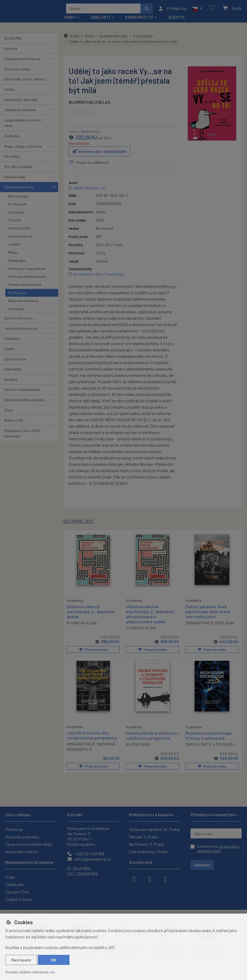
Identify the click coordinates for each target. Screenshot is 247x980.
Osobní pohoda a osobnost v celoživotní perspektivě (152, 737)
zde (52, 972)
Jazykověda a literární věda (23, 125)
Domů (71, 38)
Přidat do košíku (93, 651)
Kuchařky (12, 138)
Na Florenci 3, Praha (146, 844)
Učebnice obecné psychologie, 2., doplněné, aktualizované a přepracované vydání (150, 616)
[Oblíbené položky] (212, 9)
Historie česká (19, 230)
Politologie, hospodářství (27, 270)
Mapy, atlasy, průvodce (23, 148)
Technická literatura (21, 330)
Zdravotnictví (15, 361)
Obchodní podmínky (22, 837)
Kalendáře (13, 371)
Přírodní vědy (15, 179)
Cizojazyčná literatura (22, 60)
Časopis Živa (17, 892)
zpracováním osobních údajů (218, 849)
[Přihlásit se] (172, 9)
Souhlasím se (218, 849)
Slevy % (177, 19)
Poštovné (14, 829)
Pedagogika (17, 262)
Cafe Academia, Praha (148, 852)
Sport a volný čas (18, 320)
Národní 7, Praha (143, 837)
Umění (9, 351)
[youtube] (165, 879)
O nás (10, 877)
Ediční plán (15, 884)
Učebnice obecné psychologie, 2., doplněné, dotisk (91, 613)
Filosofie (15, 222)
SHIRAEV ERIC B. (199, 746)
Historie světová (20, 238)
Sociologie (16, 311)
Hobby (10, 91)
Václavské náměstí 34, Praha (154, 829)
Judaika (14, 246)
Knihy (89, 38)
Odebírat (202, 865)
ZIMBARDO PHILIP (199, 625)
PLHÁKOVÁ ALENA (82, 624)
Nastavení (21, 960)
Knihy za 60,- (15, 422)
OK (54, 960)
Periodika (12, 158)
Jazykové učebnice (20, 112)
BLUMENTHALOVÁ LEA (89, 104)
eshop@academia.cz (89, 859)
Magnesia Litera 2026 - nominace (23, 435)
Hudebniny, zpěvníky (21, 101)
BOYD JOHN (225, 625)
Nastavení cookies (22, 852)
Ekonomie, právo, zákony (25, 81)
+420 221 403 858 (86, 854)
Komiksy (11, 381)
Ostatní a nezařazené (22, 391)
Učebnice (12, 340)
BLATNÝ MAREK (138, 746)
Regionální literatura (23, 302)
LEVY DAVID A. (225, 746)
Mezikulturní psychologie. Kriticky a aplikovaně (209, 737)
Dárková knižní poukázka (24, 402)
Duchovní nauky (17, 71)
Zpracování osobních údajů (29, 844)
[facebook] (134, 879)
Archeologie (17, 206)
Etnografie (16, 214)
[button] (197, 9)
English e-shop (18, 899)
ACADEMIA (13, 40)
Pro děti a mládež (18, 168)
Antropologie (18, 198)
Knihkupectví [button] (139, 19)
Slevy (9, 412)
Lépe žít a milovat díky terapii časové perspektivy (92, 737)
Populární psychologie (25, 286)
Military (13, 254)
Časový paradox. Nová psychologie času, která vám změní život (208, 613)
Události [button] (100, 19)
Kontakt (75, 814)
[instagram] (150, 879)
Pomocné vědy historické (27, 278)
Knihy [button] (70, 19)
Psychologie (17, 295)
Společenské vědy (19, 189)
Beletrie (11, 50)
